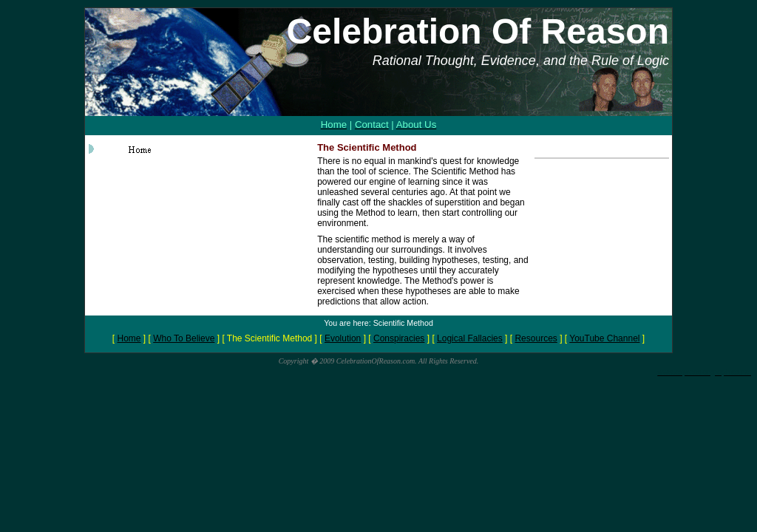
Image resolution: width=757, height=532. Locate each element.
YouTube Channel (604, 338)
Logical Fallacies (470, 338)
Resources (536, 338)
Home (129, 338)
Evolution (343, 338)
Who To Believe (184, 338)
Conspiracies (399, 338)
